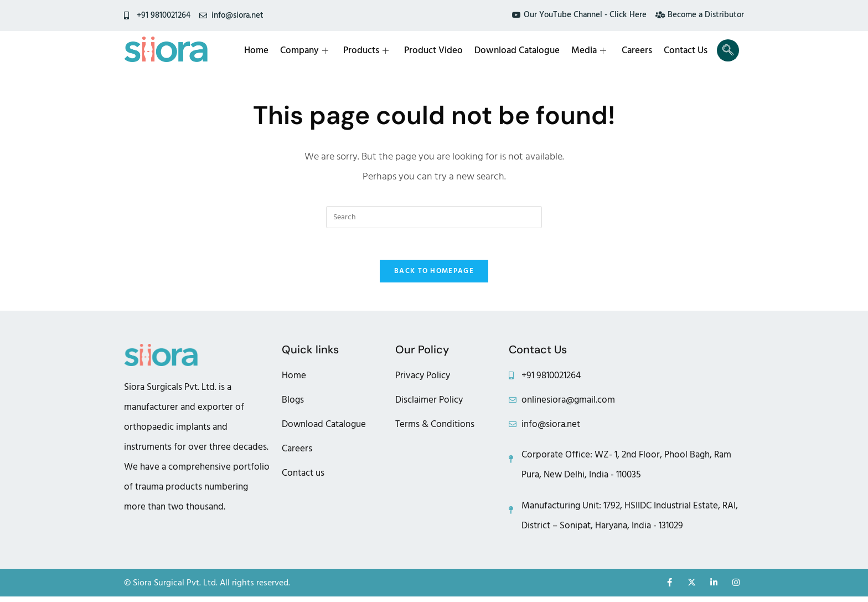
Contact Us (687, 50)
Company (310, 50)
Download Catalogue (520, 50)
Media (591, 50)
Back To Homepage (434, 273)
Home (262, 50)
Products (371, 50)
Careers (639, 50)
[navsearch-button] (728, 50)
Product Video (437, 50)
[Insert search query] (434, 217)
